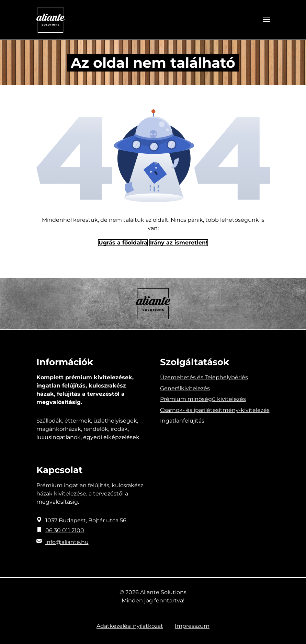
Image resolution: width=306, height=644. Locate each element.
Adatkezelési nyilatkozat (130, 626)
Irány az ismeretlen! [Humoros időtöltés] (179, 243)
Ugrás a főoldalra (123, 243)
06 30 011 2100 (65, 530)
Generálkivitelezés (185, 388)
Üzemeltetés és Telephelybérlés (204, 377)
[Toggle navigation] (267, 20)
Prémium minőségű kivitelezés (203, 399)
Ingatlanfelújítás (182, 421)
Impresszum (192, 626)
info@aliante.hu (67, 542)
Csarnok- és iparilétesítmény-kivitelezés (215, 410)
